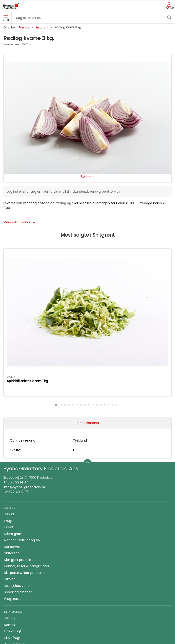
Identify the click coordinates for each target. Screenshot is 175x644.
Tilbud (9, 437)
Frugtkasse (13, 521)
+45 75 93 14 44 (16, 405)
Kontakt (10, 548)
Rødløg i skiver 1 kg (78, 295)
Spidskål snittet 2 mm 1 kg (27, 295)
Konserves (12, 470)
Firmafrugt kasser (18, 580)
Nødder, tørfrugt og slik (22, 463)
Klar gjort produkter (19, 483)
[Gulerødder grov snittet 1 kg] (145, 269)
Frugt (8, 444)
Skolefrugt (12, 561)
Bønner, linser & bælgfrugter (27, 489)
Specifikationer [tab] (87, 346)
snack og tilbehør (18, 515)
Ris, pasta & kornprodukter (25, 496)
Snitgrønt (42, 27)
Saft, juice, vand (17, 509)
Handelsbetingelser (19, 574)
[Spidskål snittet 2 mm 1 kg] (30, 269)
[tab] (77, 319)
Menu (6, 18)
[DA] (11, 6)
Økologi (10, 502)
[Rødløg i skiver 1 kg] (87, 269)
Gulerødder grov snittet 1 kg (143, 295)
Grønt (9, 450)
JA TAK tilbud (14, 567)
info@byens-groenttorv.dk (24, 410)
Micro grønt (13, 457)
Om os (10, 541)
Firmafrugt (13, 554)
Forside (24, 27)
